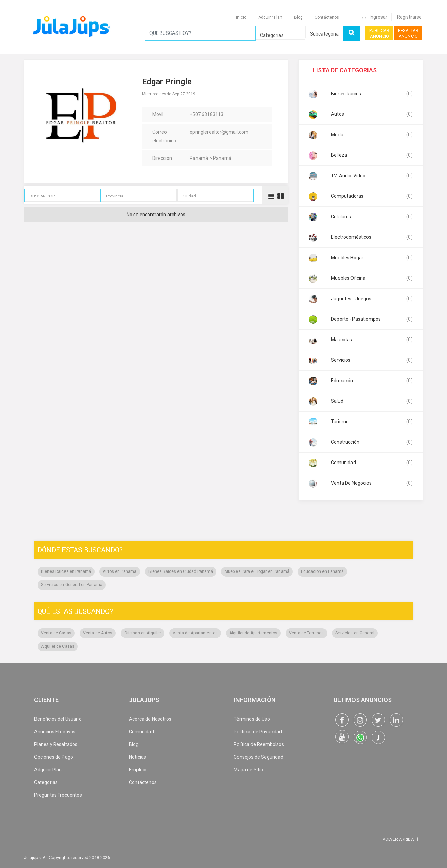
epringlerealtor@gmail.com (219, 132)
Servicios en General (355, 633)
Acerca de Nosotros (150, 719)
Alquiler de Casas (58, 646)
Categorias (46, 782)
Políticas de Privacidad (258, 732)
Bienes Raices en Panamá (66, 571)
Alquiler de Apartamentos (253, 633)
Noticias (138, 757)
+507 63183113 (207, 114)
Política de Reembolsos (259, 744)
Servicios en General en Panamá (72, 585)
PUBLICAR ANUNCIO (379, 33)
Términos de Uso (252, 719)
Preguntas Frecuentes (58, 795)
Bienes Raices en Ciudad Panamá (181, 571)
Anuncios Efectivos (55, 732)
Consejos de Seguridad (258, 757)
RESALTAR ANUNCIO (408, 33)
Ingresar (375, 17)
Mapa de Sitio (248, 770)
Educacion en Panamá (322, 571)
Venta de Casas (56, 633)
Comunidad (141, 732)
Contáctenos (327, 17)
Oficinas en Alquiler (143, 633)
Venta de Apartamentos (195, 633)
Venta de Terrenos (306, 633)
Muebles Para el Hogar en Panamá (257, 571)
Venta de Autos (98, 633)
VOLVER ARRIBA (400, 839)
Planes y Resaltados (56, 744)
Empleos (138, 770)
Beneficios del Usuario (58, 719)
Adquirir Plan (270, 17)
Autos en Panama (120, 571)
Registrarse (409, 17)
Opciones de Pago (54, 757)
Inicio (241, 17)
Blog (298, 17)
